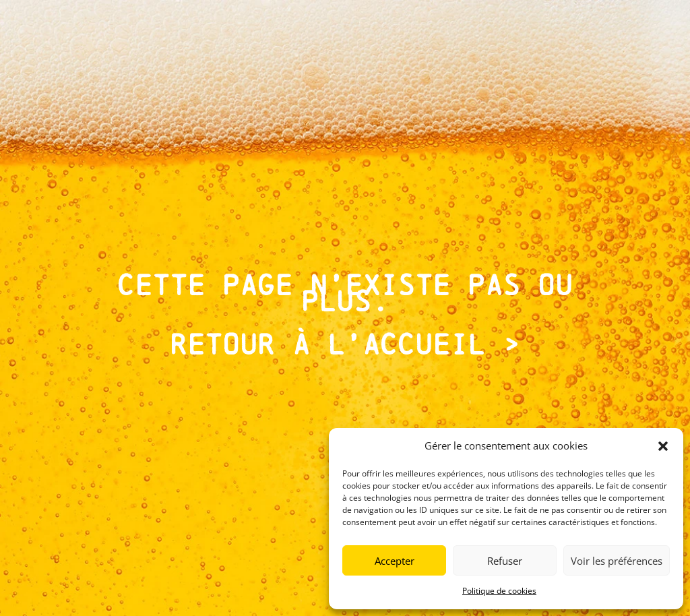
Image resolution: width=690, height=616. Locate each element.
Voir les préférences (617, 561)
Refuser (505, 561)
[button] (663, 446)
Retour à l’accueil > (345, 344)
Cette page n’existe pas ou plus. (345, 293)
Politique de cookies (499, 591)
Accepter (395, 561)
